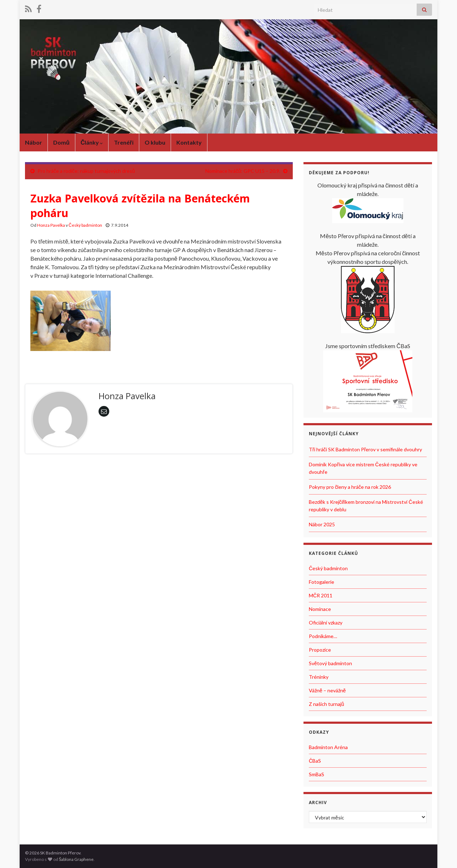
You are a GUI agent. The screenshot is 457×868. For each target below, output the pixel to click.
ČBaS (315, 761)
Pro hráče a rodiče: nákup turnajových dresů (86, 171)
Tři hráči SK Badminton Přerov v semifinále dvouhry (365, 449)
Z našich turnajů (327, 704)
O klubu (155, 142)
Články (92, 142)
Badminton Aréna (328, 747)
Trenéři (124, 142)
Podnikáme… (323, 636)
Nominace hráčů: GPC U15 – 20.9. (243, 171)
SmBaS (317, 774)
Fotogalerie (322, 582)
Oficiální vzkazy (326, 623)
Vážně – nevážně (327, 690)
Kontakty (189, 142)
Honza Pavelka (51, 225)
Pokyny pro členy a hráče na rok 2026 (350, 487)
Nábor (34, 142)
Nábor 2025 (322, 524)
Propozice (320, 650)
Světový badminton (330, 663)
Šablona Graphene (76, 859)
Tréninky (319, 677)
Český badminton (85, 225)
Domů (61, 142)
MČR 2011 (321, 595)
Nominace (320, 609)
